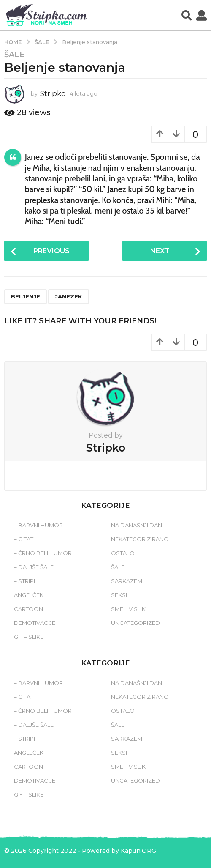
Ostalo (123, 553)
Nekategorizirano (140, 539)
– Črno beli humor (43, 553)
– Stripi (24, 581)
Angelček (29, 595)
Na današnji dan (137, 525)
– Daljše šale (34, 567)
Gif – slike (29, 637)
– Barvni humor (38, 525)
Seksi (119, 595)
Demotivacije (35, 623)
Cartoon (28, 609)
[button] (187, 15)
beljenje (26, 296)
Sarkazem (127, 581)
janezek (69, 296)
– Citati (24, 539)
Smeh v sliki (129, 609)
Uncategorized (135, 623)
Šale (14, 55)
